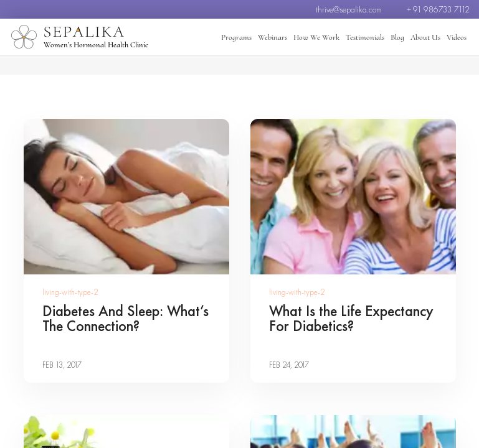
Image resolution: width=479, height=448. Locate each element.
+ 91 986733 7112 (438, 9)
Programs (236, 37)
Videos (457, 37)
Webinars (273, 37)
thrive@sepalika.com (349, 9)
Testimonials (365, 37)
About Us (425, 37)
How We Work (316, 37)
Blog (397, 37)
